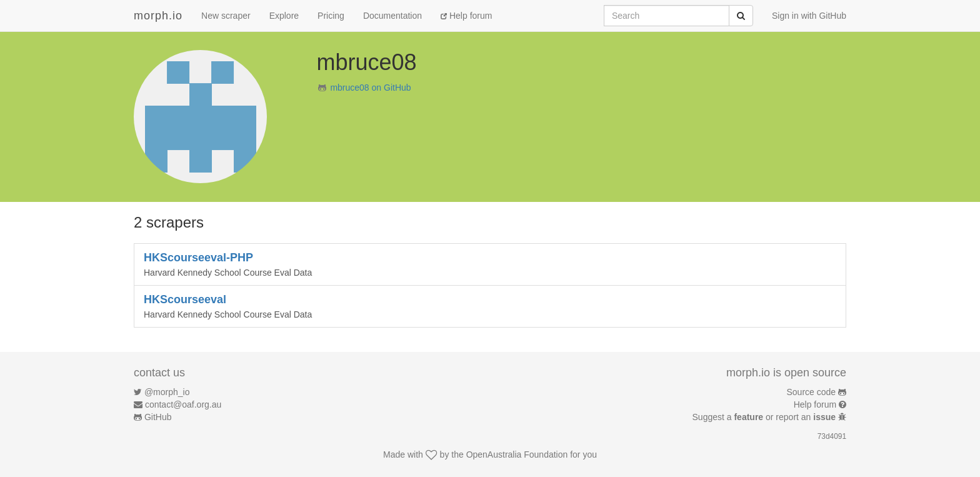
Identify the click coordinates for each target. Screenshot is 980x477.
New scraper (226, 16)
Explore (284, 16)
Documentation (392, 16)
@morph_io (167, 392)
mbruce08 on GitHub (370, 88)
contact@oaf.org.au (183, 404)
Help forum (466, 16)
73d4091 (832, 436)
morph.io (158, 16)
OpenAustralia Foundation (517, 454)
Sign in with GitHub (809, 16)
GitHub (158, 417)
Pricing (331, 16)
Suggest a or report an (765, 417)
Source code (812, 392)
